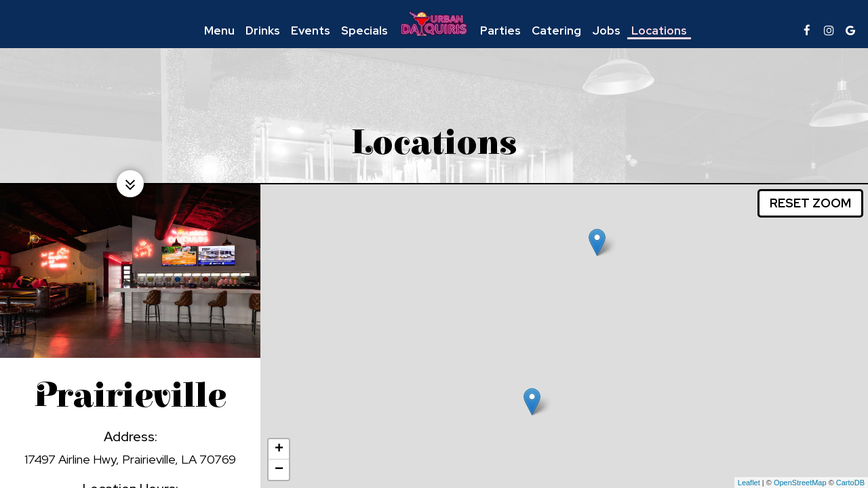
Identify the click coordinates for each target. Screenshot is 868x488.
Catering (556, 30)
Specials (364, 30)
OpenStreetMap (800, 483)
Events (311, 30)
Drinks (263, 30)
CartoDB (850, 483)
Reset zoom (810, 203)
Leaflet (749, 483)
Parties (500, 30)
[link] (434, 23)
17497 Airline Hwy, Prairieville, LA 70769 (130, 459)
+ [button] (279, 449)
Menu (219, 30)
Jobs (606, 30)
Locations (659, 30)
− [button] (279, 470)
